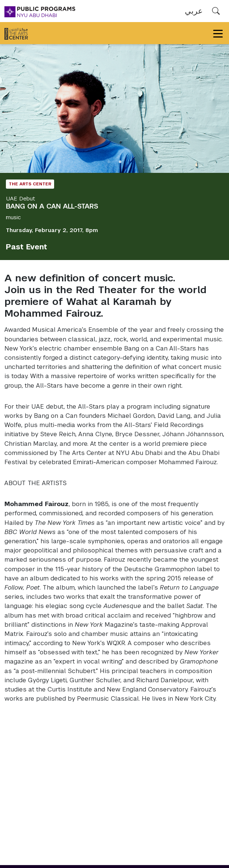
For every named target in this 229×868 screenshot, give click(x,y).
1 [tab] (109, 162)
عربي (194, 11)
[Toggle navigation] (218, 33)
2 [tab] (120, 162)
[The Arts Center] (16, 33)
